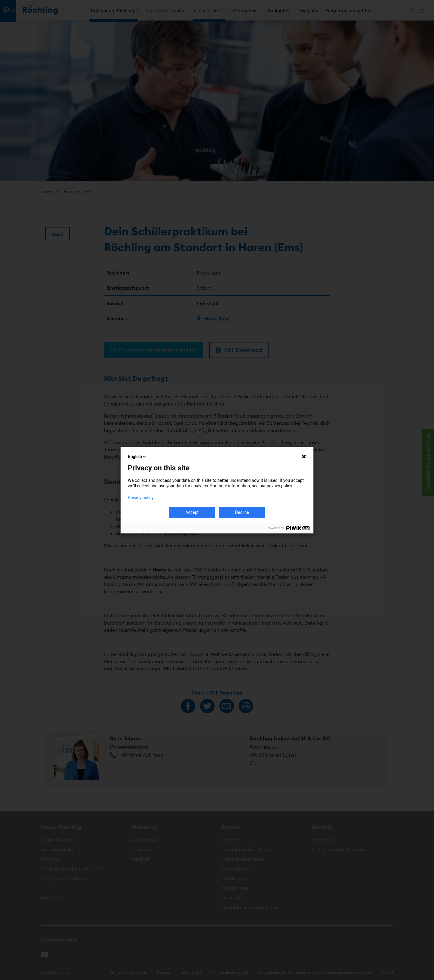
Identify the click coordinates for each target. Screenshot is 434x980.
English (137, 457)
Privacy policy (141, 498)
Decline (242, 512)
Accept (192, 512)
